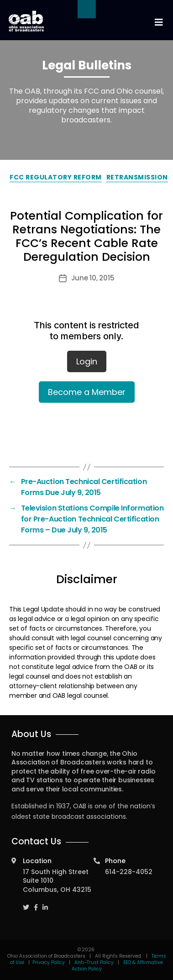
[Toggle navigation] (158, 23)
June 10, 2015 (93, 278)
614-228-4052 (129, 872)
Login (87, 361)
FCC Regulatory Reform (56, 177)
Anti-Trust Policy (94, 962)
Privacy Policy (49, 962)
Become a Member (87, 392)
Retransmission (137, 177)
